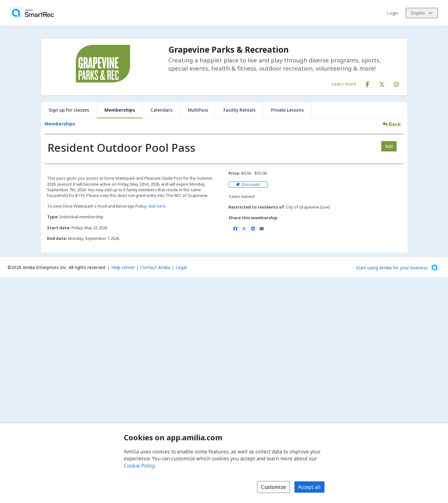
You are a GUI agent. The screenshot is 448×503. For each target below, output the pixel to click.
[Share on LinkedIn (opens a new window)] (253, 229)
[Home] (32, 13)
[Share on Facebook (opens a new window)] (235, 229)
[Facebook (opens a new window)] (367, 83)
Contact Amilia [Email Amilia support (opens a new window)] (155, 267)
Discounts (248, 185)
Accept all (309, 487)
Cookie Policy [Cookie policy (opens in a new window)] (139, 466)
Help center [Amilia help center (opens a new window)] (123, 267)
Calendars (161, 110)
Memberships (120, 110)
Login (393, 13)
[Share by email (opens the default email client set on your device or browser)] (262, 229)
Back (392, 124)
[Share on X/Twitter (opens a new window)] (244, 229)
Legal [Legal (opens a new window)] (181, 267)
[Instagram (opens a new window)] (396, 83)
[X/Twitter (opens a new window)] (382, 83)
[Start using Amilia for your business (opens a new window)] (397, 267)
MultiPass (198, 110)
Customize (274, 487)
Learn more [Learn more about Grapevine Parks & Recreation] (344, 84)
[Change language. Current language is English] (422, 13)
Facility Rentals (240, 110)
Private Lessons (287, 110)
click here (157, 206)
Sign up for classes (69, 110)
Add (389, 146)
